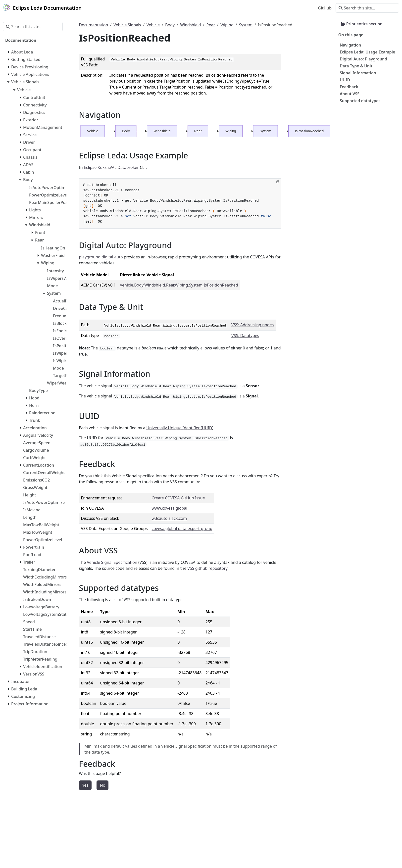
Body (170, 25)
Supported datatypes (360, 101)
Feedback (349, 87)
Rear (211, 25)
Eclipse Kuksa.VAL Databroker (111, 167)
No (102, 785)
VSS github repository (207, 568)
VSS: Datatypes (245, 336)
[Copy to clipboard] (278, 182)
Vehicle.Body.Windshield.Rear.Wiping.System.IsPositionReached (179, 285)
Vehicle (153, 25)
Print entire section (361, 24)
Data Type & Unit (356, 66)
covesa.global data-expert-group (182, 529)
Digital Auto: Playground (364, 59)
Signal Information (358, 73)
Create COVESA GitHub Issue (178, 498)
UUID (345, 80)
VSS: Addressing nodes (252, 325)
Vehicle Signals (127, 25)
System (246, 25)
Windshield (190, 25)
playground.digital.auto (101, 257)
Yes (85, 785)
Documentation (93, 25)
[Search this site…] (367, 8)
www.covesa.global (170, 508)
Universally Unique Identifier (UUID (179, 428)
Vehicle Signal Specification (112, 562)
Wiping (227, 25)
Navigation (351, 45)
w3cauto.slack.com (169, 518)
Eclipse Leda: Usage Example (368, 52)
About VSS (350, 94)
